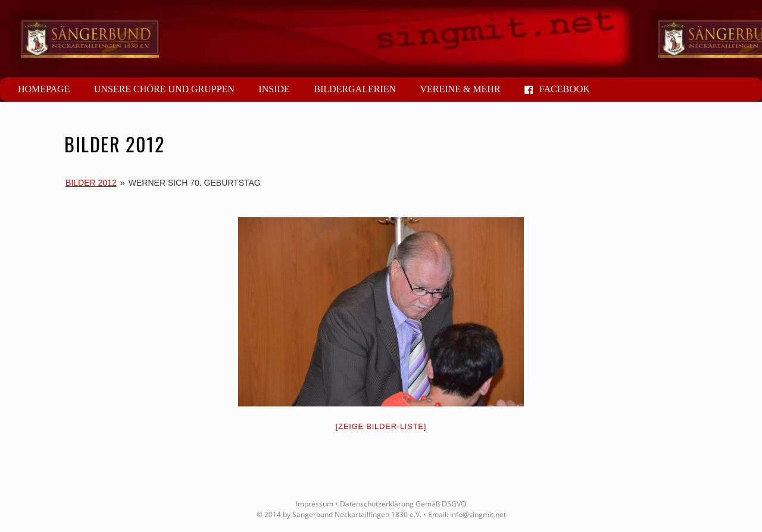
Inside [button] (274, 89)
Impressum (315, 504)
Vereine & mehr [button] (460, 89)
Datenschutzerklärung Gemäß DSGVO (403, 504)
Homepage (44, 89)
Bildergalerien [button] (355, 89)
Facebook (557, 89)
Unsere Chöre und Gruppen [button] (164, 89)
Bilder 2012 (91, 183)
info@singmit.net (478, 514)
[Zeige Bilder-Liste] (381, 426)
